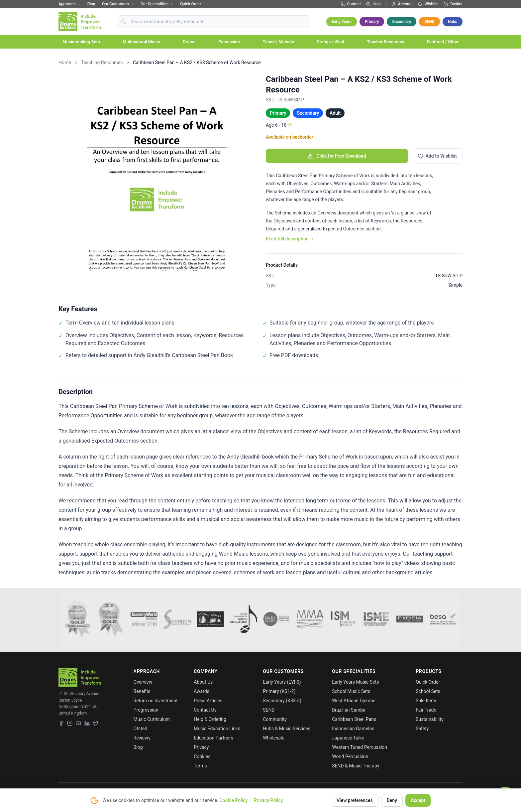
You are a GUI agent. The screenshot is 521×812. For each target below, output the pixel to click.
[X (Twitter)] (96, 723)
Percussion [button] (229, 42)
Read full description (290, 239)
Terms (200, 766)
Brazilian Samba (349, 710)
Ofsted (141, 729)
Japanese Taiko (348, 738)
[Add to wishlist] (437, 156)
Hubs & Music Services (287, 729)
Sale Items (427, 701)
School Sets (428, 691)
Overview (143, 682)
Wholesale (274, 738)
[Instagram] (70, 723)
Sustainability (429, 719)
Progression (146, 710)
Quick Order (191, 4)
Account (402, 4)
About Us (203, 682)
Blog (91, 4)
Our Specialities (157, 4)
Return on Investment (156, 701)
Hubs (453, 22)
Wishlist (428, 4)
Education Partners (213, 738)
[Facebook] (61, 723)
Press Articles (208, 701)
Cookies (202, 756)
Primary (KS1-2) (279, 691)
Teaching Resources (102, 63)
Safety (422, 729)
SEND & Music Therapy (356, 766)
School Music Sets (351, 691)
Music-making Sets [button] (81, 42)
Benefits (142, 691)
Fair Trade (426, 710)
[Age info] (290, 125)
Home (65, 63)
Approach (70, 4)
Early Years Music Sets (355, 682)
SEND (429, 22)
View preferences (355, 800)
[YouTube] (78, 723)
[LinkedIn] (87, 723)
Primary (372, 22)
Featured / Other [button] (443, 42)
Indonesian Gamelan (353, 729)
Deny (392, 800)
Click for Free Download (337, 156)
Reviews (142, 738)
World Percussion (350, 756)
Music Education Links (217, 729)
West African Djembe (354, 701)
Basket (453, 4)
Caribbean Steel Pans (354, 719)
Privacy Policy (268, 800)
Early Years (342, 22)
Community (275, 719)
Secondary (402, 22)
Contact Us (205, 710)
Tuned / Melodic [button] (278, 42)
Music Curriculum (152, 719)
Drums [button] (189, 42)
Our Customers (118, 4)
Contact (351, 4)
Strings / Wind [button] (330, 42)
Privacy (201, 747)
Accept (418, 800)
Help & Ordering (210, 719)
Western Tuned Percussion (360, 747)
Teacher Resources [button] (385, 42)
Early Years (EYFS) (282, 682)
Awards (202, 691)
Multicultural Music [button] (141, 42)
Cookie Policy (233, 800)
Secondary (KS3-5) (282, 701)
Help (373, 4)
